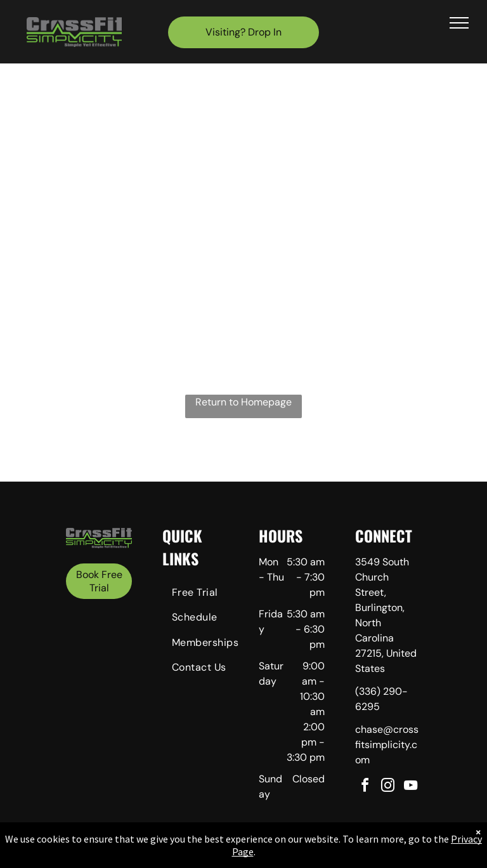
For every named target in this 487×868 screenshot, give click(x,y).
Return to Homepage (243, 402)
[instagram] (388, 787)
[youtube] (411, 787)
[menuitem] (208, 594)
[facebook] (365, 787)
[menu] (459, 23)
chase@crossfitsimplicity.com (387, 745)
